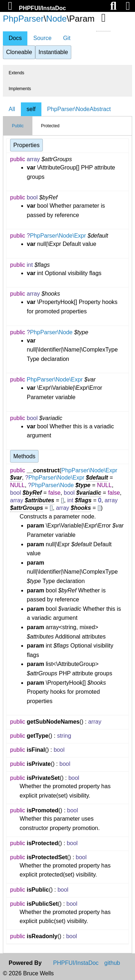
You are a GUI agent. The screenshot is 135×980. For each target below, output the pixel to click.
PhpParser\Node (51, 332)
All (12, 109)
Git (67, 38)
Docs (15, 38)
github (112, 963)
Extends (16, 73)
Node (56, 19)
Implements (20, 89)
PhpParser (23, 19)
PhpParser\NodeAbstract (79, 109)
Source (42, 38)
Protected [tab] (50, 126)
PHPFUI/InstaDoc (42, 8)
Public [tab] (18, 126)
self (31, 109)
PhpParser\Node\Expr (58, 236)
